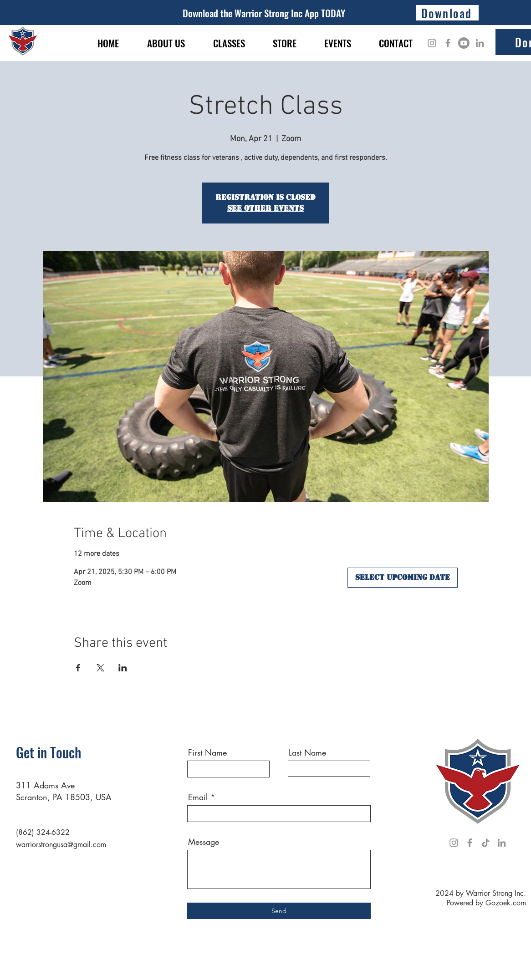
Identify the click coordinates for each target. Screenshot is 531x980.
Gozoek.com (506, 903)
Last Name (307, 752)
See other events (265, 208)
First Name (207, 752)
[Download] (447, 13)
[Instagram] (432, 43)
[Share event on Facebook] (78, 668)
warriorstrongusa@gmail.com (61, 845)
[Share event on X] (100, 668)
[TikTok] (486, 843)
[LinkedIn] (480, 43)
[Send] (279, 911)
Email (198, 797)
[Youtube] (464, 43)
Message (204, 842)
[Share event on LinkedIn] (123, 668)
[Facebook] (448, 43)
